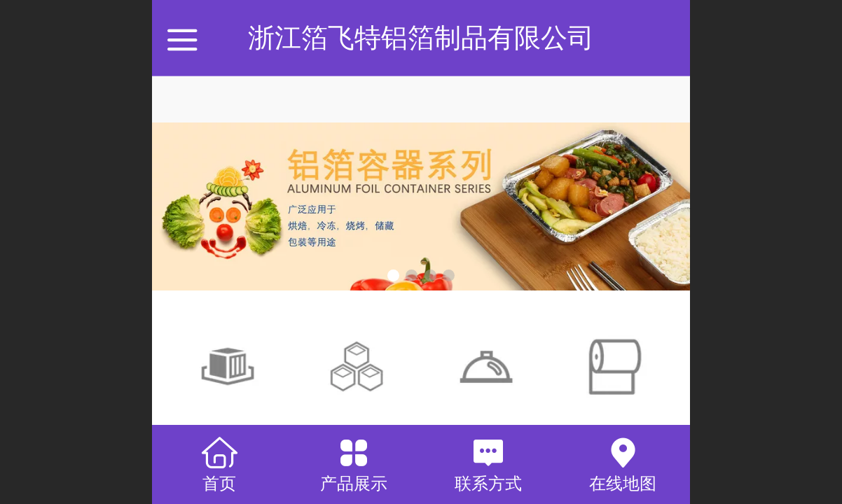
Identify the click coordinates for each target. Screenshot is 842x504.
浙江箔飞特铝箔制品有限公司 (421, 37)
